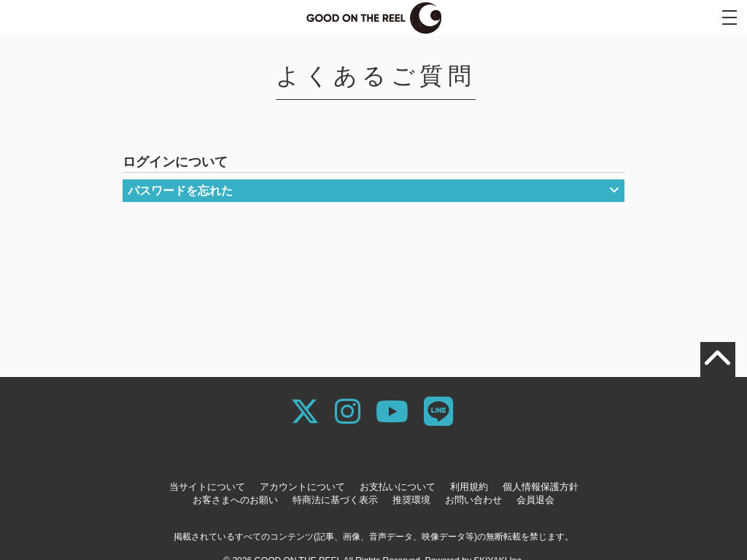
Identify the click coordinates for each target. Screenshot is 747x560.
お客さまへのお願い (235, 500)
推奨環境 (411, 500)
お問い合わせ (473, 500)
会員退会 (535, 500)
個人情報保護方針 (541, 487)
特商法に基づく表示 (335, 500)
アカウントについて (302, 487)
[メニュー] (729, 17)
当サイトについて (207, 487)
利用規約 (469, 487)
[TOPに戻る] (718, 359)
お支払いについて (398, 487)
